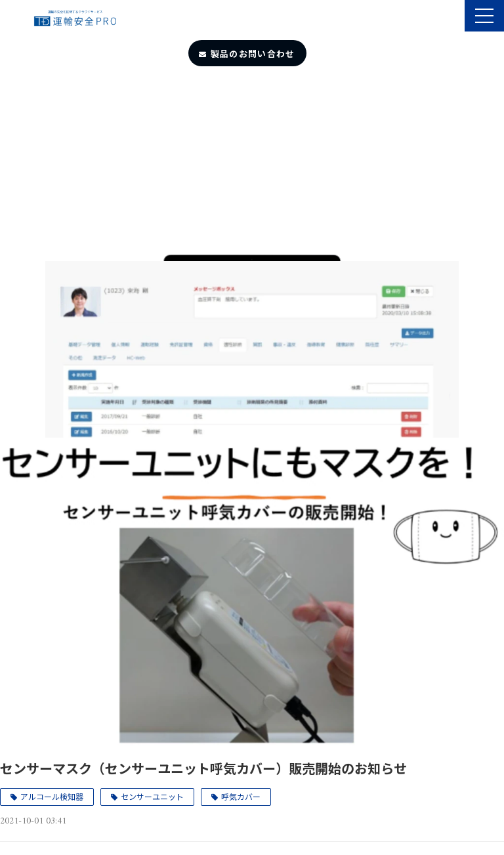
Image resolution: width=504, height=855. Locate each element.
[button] (484, 16)
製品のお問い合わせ (253, 53)
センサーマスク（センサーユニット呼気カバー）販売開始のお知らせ (203, 768)
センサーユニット (152, 796)
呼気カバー (241, 796)
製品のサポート (453, 17)
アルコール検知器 (52, 796)
